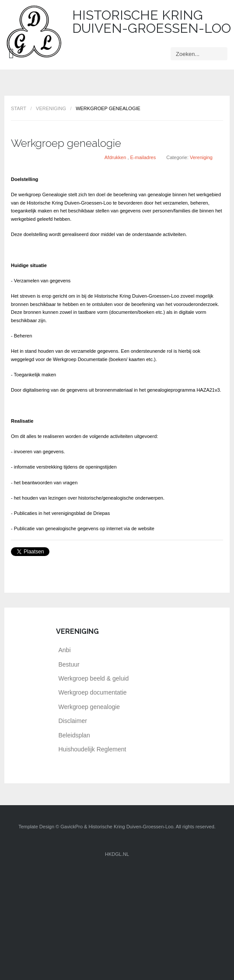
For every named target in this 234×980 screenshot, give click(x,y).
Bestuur (69, 664)
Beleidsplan (74, 735)
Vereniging (51, 108)
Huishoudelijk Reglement (93, 749)
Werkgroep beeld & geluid (94, 678)
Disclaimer (73, 721)
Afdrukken (116, 157)
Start (19, 108)
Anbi (65, 650)
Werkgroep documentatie (93, 692)
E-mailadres (143, 157)
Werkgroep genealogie (66, 143)
